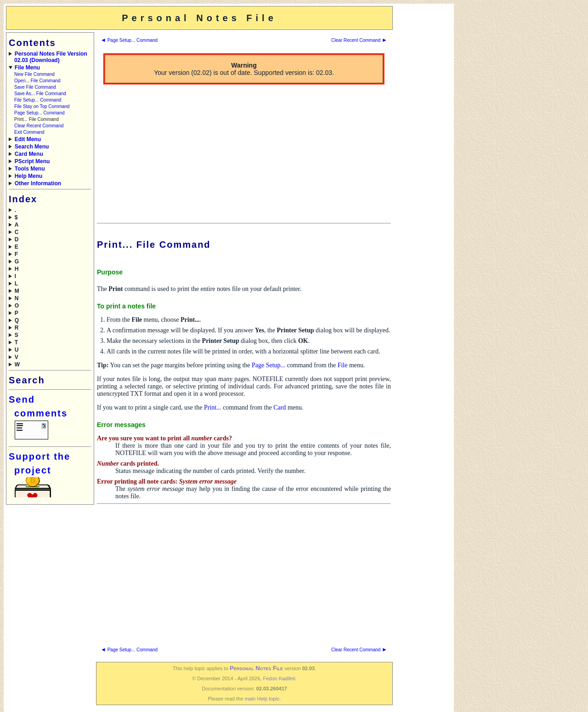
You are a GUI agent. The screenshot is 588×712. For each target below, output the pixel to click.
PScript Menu (32, 161)
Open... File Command (37, 81)
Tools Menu (30, 169)
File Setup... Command (38, 100)
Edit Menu (28, 139)
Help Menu (29, 176)
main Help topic (262, 699)
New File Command (34, 74)
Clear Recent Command (39, 126)
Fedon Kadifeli (279, 678)
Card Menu (29, 154)
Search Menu (32, 147)
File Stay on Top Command (42, 106)
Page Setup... (269, 365)
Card (280, 407)
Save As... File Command (40, 94)
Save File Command (35, 87)
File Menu (27, 68)
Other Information (38, 183)
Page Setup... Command (40, 113)
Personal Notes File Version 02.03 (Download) (51, 57)
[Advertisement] (423, 144)
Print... (213, 407)
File (343, 365)
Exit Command (29, 132)
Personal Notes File (256, 668)
